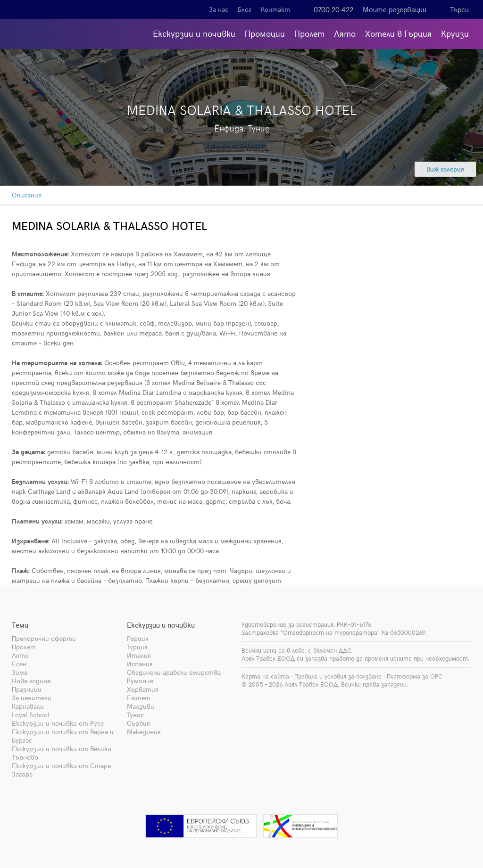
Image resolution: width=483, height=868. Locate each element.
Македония (144, 732)
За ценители (32, 698)
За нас (219, 9)
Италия (139, 655)
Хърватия (143, 689)
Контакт (275, 9)
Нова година (31, 681)
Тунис (135, 715)
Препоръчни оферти (44, 638)
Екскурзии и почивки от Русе (58, 723)
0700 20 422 (333, 9)
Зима (20, 672)
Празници (27, 689)
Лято (345, 33)
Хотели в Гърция (398, 33)
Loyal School (31, 715)
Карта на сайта (265, 676)
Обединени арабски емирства (174, 672)
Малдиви (141, 706)
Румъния (140, 681)
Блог (245, 9)
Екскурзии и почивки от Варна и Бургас (63, 736)
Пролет (309, 33)
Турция (137, 647)
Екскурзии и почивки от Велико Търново (62, 753)
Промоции (265, 33)
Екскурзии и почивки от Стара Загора (61, 770)
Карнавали (28, 706)
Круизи (455, 33)
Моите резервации (395, 9)
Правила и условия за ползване (338, 676)
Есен (19, 664)
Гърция (138, 638)
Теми (20, 625)
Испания (140, 664)
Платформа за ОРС (415, 676)
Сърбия (138, 723)
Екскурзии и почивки (194, 33)
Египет (139, 698)
